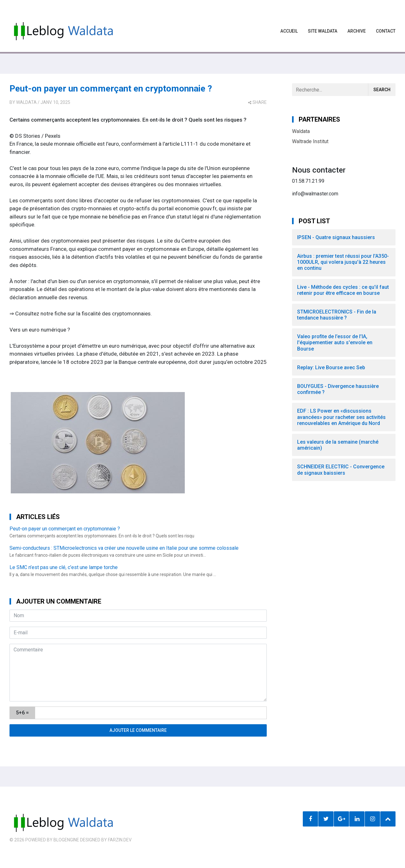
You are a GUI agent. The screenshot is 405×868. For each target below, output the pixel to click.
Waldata (26, 102)
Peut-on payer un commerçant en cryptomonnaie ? (111, 89)
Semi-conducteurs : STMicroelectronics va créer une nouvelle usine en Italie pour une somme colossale (124, 548)
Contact (386, 31)
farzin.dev (120, 840)
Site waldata (323, 31)
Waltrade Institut (310, 141)
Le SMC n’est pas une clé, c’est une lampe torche (64, 567)
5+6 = (22, 713)
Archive (357, 31)
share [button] (257, 102)
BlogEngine (66, 840)
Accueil (289, 31)
